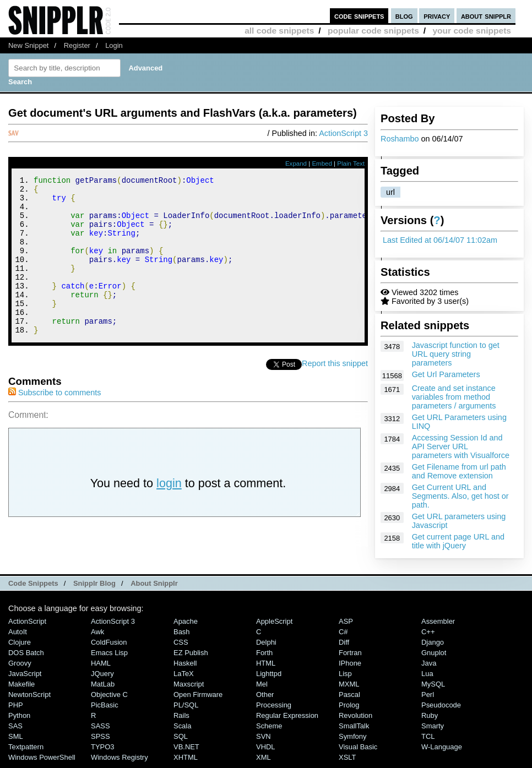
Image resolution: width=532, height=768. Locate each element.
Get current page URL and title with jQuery (458, 541)
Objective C (109, 699)
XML (264, 762)
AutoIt (18, 637)
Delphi (266, 647)
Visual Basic (358, 752)
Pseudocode (441, 710)
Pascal (349, 699)
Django (433, 647)
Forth (264, 658)
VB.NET (186, 752)
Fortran (350, 658)
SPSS (101, 741)
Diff (344, 647)
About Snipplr (154, 588)
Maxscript (189, 689)
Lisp (345, 679)
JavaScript (25, 679)
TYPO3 (102, 752)
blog (404, 16)
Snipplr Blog (94, 588)
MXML (349, 689)
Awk (97, 637)
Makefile (21, 689)
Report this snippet (335, 393)
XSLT (347, 762)
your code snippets (472, 31)
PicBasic (105, 710)
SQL (181, 741)
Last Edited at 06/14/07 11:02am (440, 240)
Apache (186, 626)
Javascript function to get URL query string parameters (456, 354)
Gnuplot (434, 658)
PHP (16, 710)
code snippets (359, 16)
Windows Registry (120, 762)
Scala (182, 731)
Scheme (269, 731)
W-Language (442, 752)
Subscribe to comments (55, 422)
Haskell (185, 668)
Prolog (349, 710)
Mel (262, 689)
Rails (181, 720)
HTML (266, 668)
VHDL (266, 752)
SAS (15, 731)
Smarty (433, 731)
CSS (181, 647)
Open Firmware (198, 699)
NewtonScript (29, 699)
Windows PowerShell (42, 762)
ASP (346, 626)
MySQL (433, 689)
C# (343, 637)
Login (114, 45)
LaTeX (184, 679)
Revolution (355, 720)
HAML (101, 668)
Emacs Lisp (109, 658)
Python (19, 720)
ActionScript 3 (343, 133)
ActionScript (27, 626)
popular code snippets (373, 31)
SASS (101, 731)
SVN (264, 741)
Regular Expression (287, 720)
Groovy (20, 668)
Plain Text (351, 164)
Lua (427, 679)
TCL (428, 741)
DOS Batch (26, 658)
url (390, 192)
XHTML (186, 762)
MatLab (103, 689)
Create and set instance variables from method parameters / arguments (454, 397)
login (169, 513)
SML (16, 741)
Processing (274, 710)
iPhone (350, 668)
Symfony (352, 741)
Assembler (438, 626)
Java (429, 668)
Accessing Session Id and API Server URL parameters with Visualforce (461, 446)
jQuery (102, 679)
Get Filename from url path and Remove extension (459, 471)
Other (265, 699)
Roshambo (400, 139)
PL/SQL (186, 710)
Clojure (20, 647)
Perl (428, 699)
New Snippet (28, 45)
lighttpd (269, 679)
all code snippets (279, 31)
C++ (428, 637)
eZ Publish (191, 658)
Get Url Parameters (446, 374)
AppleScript (274, 626)
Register (77, 45)
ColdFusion (109, 647)
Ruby (430, 720)
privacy (437, 16)
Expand (296, 164)
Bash (182, 637)
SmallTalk (354, 731)
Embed (322, 164)
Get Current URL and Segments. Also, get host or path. (460, 496)
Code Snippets (33, 588)
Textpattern (26, 752)
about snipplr (486, 16)
